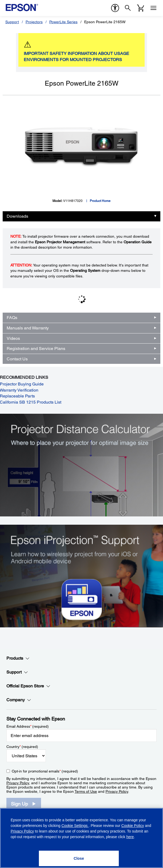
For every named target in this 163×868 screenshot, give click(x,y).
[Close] (79, 858)
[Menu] (153, 8)
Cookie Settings (75, 826)
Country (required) (22, 747)
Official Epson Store (28, 686)
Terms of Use (86, 791)
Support (12, 22)
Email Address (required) (28, 726)
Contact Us (17, 359)
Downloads (17, 216)
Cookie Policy (133, 826)
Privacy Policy (18, 783)
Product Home (100, 201)
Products (18, 658)
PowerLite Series (63, 22)
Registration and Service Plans (36, 349)
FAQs (12, 318)
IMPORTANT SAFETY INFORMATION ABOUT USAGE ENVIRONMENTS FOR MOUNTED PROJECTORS (76, 57)
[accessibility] (115, 8)
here (130, 837)
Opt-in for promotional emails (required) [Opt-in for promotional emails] (45, 771)
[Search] (128, 8)
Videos (13, 338)
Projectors (34, 22)
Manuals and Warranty (28, 328)
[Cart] (141, 8)
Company (19, 700)
